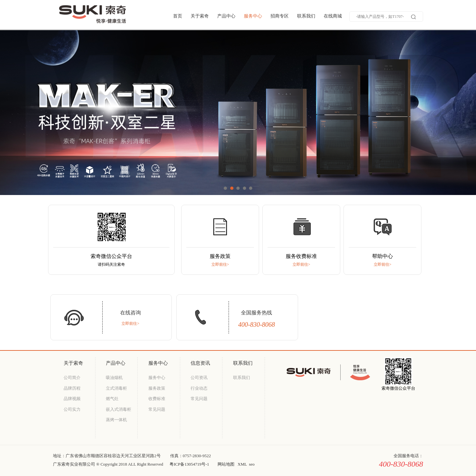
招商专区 (280, 16)
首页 (178, 16)
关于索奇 (200, 16)
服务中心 (253, 16)
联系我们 (306, 16)
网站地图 (226, 464)
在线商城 (333, 16)
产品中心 (226, 16)
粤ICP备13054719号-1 (189, 464)
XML (242, 464)
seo (252, 464)
